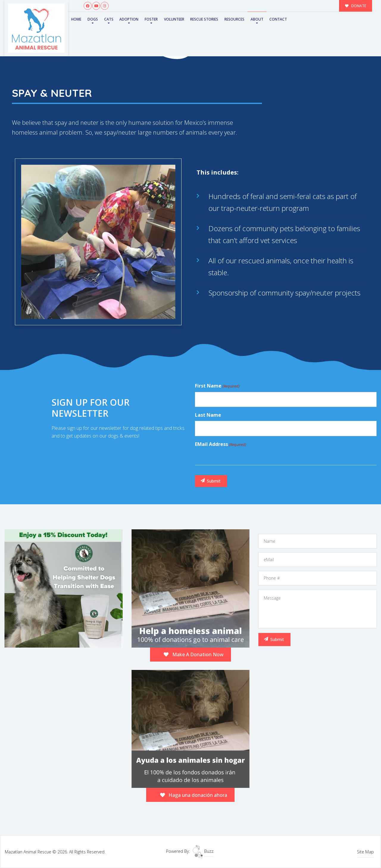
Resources (234, 19)
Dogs (93, 19)
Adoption (129, 19)
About (257, 19)
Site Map (365, 852)
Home (76, 19)
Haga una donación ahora (194, 795)
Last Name (208, 415)
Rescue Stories (204, 19)
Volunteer (174, 19)
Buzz (203, 851)
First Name (217, 386)
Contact (278, 19)
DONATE (356, 6)
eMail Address (221, 444)
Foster (151, 19)
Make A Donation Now (194, 654)
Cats (109, 19)
